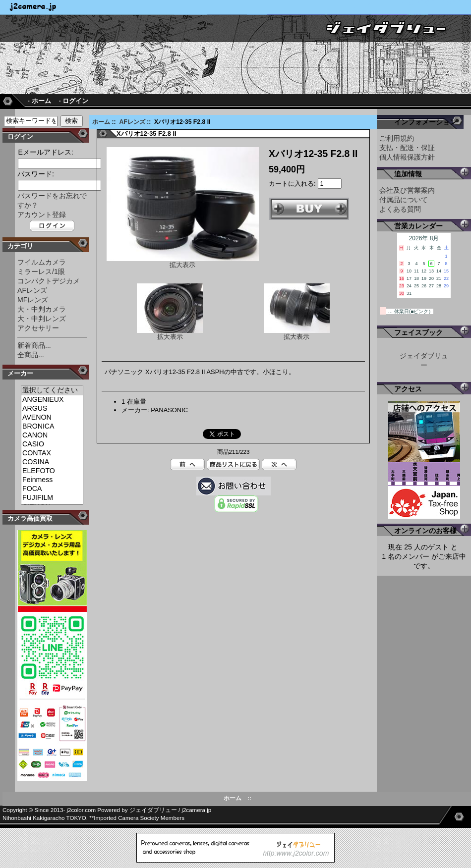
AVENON (52, 418)
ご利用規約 (397, 138)
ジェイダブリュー (153, 810)
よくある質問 (400, 209)
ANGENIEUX (52, 400)
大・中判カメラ (42, 309)
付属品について (404, 200)
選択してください (52, 390)
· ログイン (74, 101)
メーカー (20, 373)
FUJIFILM (52, 498)
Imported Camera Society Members (139, 818)
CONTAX (52, 453)
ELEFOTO (52, 471)
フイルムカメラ (42, 262)
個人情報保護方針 (407, 157)
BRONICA (52, 427)
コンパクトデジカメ (49, 281)
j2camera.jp (196, 810)
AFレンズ (132, 122)
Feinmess (52, 480)
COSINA (52, 462)
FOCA (52, 489)
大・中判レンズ (42, 319)
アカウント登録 (42, 215)
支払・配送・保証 (407, 148)
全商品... (31, 355)
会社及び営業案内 (407, 190)
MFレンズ (33, 300)
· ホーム (39, 101)
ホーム (101, 122)
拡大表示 (170, 334)
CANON (52, 435)
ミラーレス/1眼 (41, 271)
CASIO (52, 444)
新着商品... (34, 345)
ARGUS (52, 409)
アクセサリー (38, 328)
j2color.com (82, 810)
